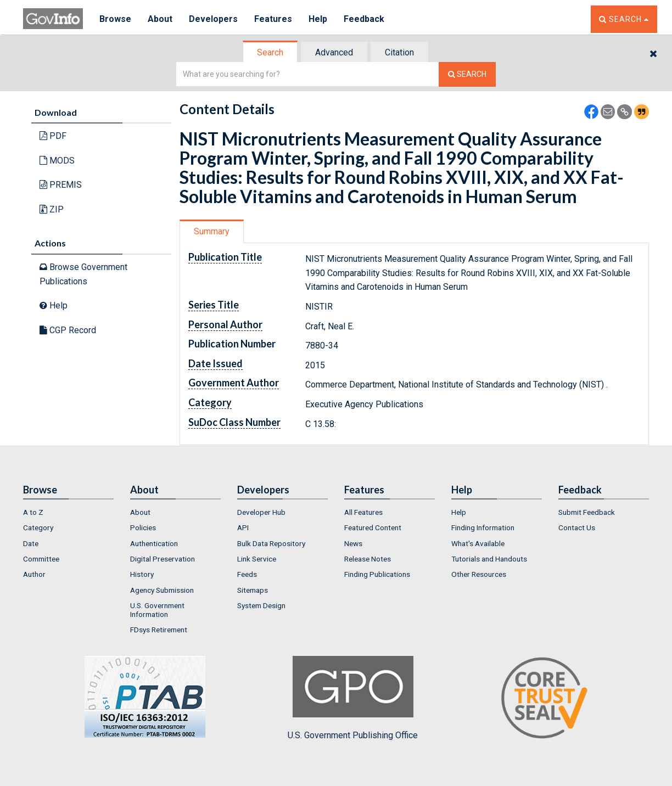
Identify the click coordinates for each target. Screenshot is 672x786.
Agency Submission (162, 590)
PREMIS (61, 185)
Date (31, 543)
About (160, 19)
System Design (261, 605)
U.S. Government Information (157, 610)
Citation (399, 52)
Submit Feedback (587, 512)
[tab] (271, 52)
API (243, 527)
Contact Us (577, 527)
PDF (53, 136)
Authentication (154, 543)
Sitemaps (253, 590)
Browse (115, 19)
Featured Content (373, 527)
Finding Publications (377, 574)
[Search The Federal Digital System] (467, 74)
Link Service (257, 559)
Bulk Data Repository (271, 543)
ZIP (52, 209)
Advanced (334, 52)
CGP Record (68, 330)
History (142, 574)
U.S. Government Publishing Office (353, 698)
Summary (212, 231)
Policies (143, 527)
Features (273, 19)
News (353, 543)
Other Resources (479, 574)
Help (318, 19)
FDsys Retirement (159, 630)
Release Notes (368, 559)
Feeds (247, 574)
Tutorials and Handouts (489, 559)
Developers (213, 19)
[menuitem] (68, 512)
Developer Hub (261, 512)
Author (34, 574)
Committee (41, 559)
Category (38, 527)
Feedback (364, 19)
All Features (363, 512)
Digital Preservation (163, 559)
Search (270, 52)
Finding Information (483, 527)
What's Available (478, 543)
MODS (57, 161)
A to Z (33, 512)
